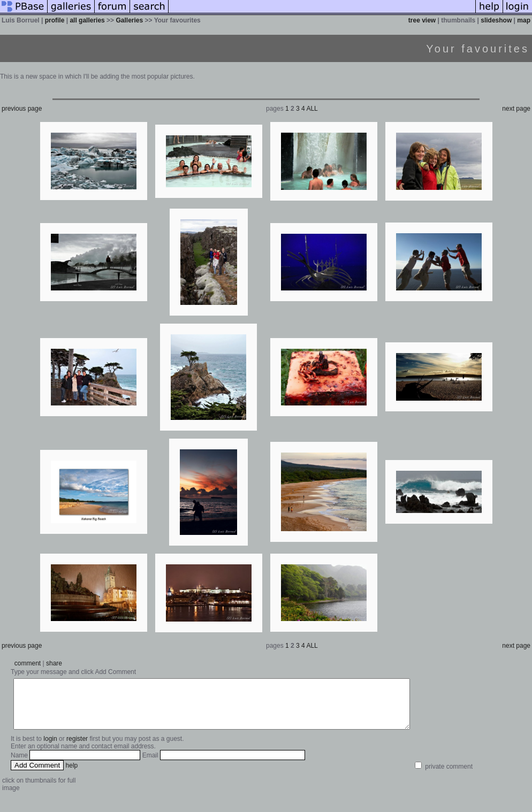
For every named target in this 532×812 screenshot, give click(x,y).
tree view (422, 20)
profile (55, 20)
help (72, 775)
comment (28, 663)
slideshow (496, 20)
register (77, 748)
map (524, 20)
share (54, 663)
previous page (22, 109)
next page (516, 109)
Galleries (129, 20)
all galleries (87, 20)
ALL (312, 109)
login (50, 748)
